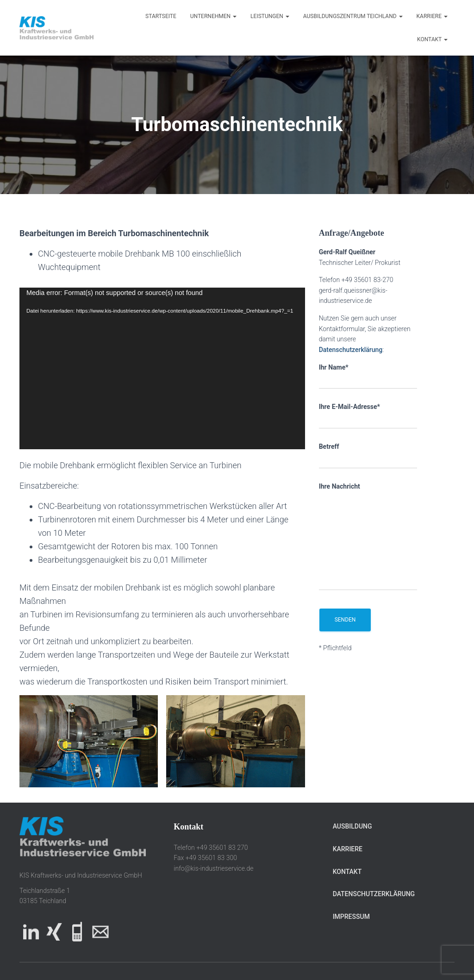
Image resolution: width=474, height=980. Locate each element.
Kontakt (432, 39)
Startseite (161, 16)
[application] (162, 368)
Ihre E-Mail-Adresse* (368, 416)
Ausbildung (352, 826)
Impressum (351, 917)
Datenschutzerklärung (351, 350)
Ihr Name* (368, 377)
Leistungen (270, 16)
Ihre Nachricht (368, 537)
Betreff (368, 456)
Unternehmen (213, 16)
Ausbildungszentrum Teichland (353, 16)
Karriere (432, 16)
